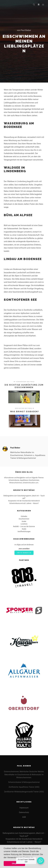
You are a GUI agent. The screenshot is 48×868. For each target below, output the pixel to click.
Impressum (24, 808)
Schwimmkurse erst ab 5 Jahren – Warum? (24, 503)
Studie (24, 529)
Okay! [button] (14, 863)
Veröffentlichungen (24, 532)
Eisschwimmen (24, 519)
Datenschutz (24, 812)
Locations (24, 524)
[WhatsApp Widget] (41, 861)
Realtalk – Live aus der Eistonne (24, 526)
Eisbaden (24, 516)
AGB (24, 817)
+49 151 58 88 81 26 (24, 553)
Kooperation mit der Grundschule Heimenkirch (24, 501)
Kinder (24, 521)
